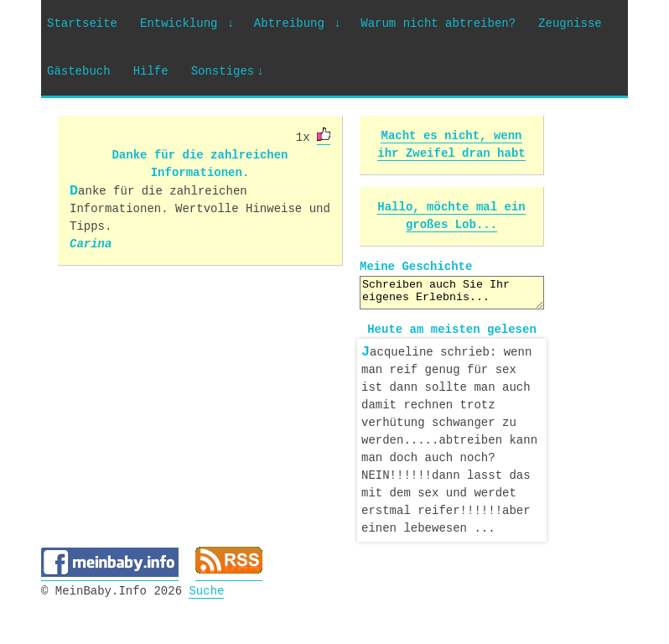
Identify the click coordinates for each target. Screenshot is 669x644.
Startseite (82, 24)
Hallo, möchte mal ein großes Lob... (451, 216)
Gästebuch (79, 72)
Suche (206, 588)
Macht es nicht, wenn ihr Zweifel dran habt (451, 145)
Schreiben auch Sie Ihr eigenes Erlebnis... (452, 293)
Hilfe (151, 72)
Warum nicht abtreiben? (438, 24)
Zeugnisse (570, 24)
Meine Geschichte (416, 267)
